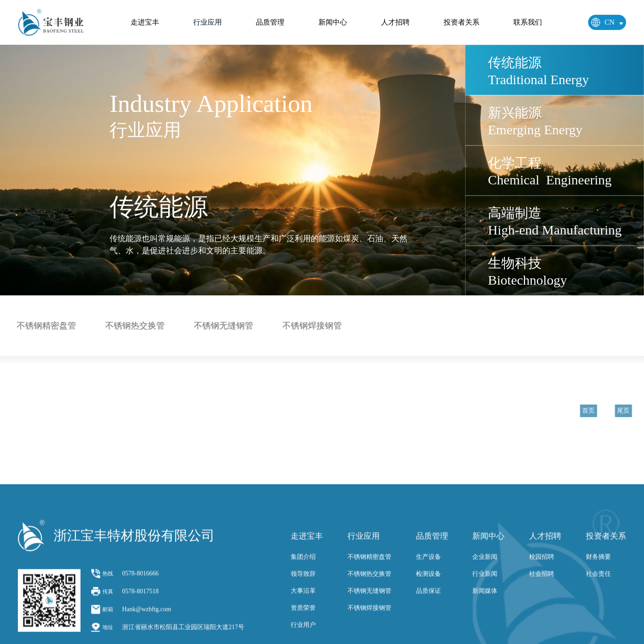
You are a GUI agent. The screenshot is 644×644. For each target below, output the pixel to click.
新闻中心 (333, 22)
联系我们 (528, 22)
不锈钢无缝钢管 (221, 326)
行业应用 (208, 22)
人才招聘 (395, 22)
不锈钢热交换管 (132, 326)
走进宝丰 (145, 22)
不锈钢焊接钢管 (309, 326)
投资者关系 (462, 22)
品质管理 (270, 22)
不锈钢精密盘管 (44, 326)
